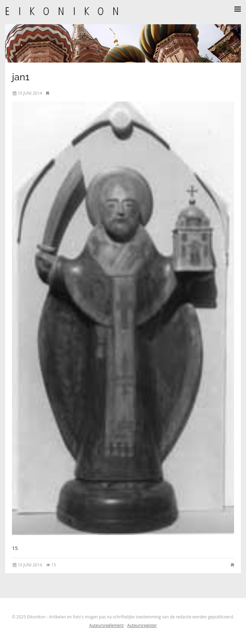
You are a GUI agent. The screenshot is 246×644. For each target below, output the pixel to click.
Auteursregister (142, 625)
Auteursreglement (106, 625)
